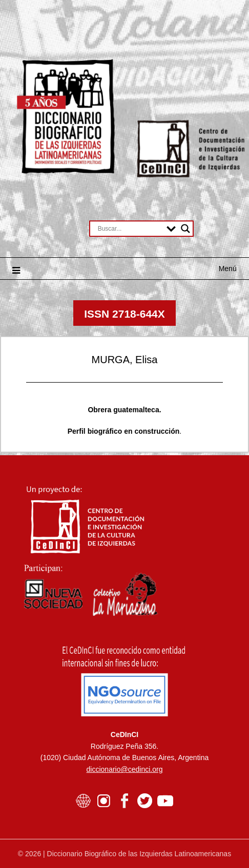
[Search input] (130, 229)
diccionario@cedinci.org (125, 769)
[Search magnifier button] (185, 229)
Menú (228, 269)
